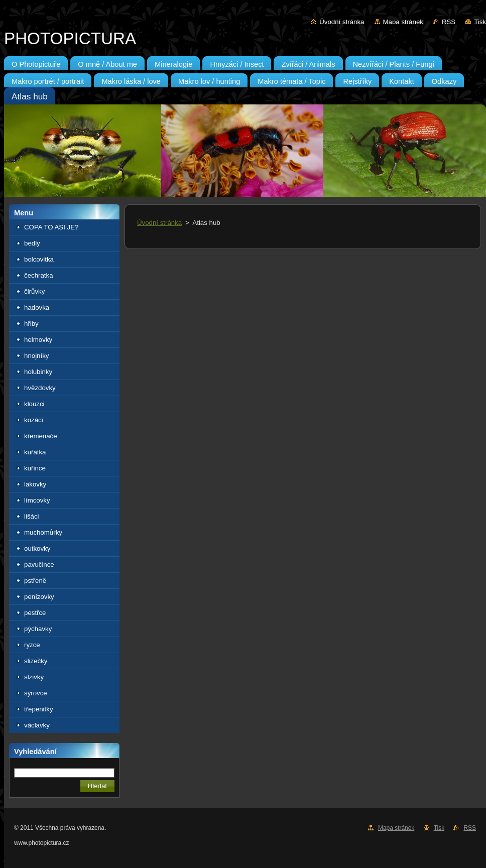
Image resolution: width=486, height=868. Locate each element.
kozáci (34, 420)
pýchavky (38, 629)
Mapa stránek (403, 22)
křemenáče (41, 436)
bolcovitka (39, 259)
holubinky (38, 372)
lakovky (35, 484)
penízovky (39, 597)
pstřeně (35, 581)
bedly (32, 243)
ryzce (32, 645)
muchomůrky (43, 532)
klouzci (34, 404)
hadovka (37, 307)
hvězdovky (40, 388)
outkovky (37, 548)
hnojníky (36, 356)
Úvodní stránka (342, 22)
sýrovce (36, 693)
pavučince (39, 565)
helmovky (38, 340)
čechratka (39, 275)
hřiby (31, 324)
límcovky (37, 500)
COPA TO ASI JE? (51, 227)
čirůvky (34, 291)
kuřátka (35, 452)
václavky (37, 725)
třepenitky (39, 709)
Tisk (480, 22)
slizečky (36, 661)
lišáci (32, 516)
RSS (449, 22)
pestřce (35, 613)
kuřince (35, 468)
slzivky (34, 677)
